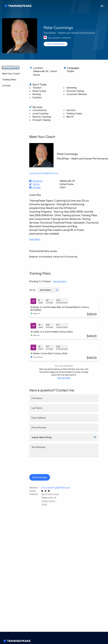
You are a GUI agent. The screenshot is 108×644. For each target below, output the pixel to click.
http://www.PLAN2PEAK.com (56, 488)
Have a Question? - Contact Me (59, 37)
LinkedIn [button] (37, 187)
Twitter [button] (36, 184)
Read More (35, 239)
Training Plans (9, 79)
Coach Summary (11, 68)
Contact (7, 85)
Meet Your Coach (11, 73)
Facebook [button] (38, 181)
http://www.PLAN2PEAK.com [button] (44, 173)
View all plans (60, 281)
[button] (43, 491)
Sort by (32, 290)
